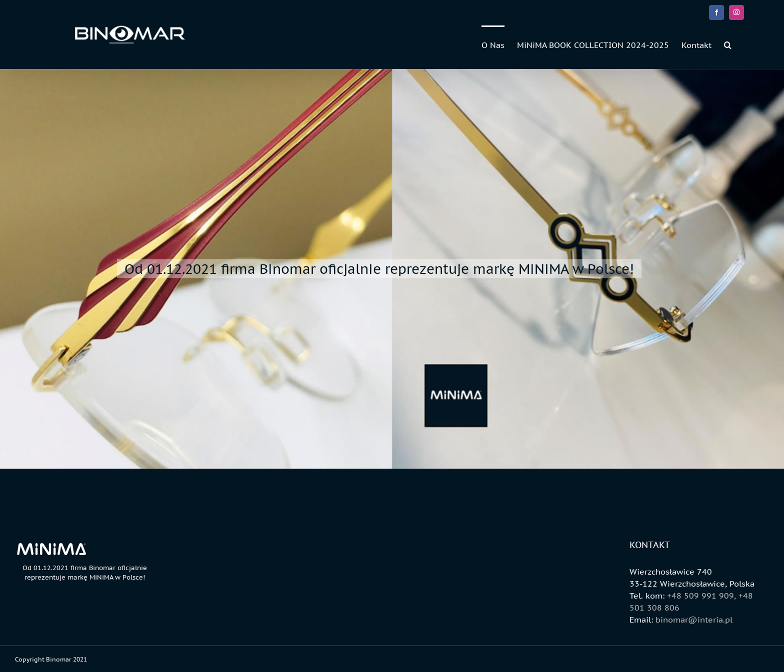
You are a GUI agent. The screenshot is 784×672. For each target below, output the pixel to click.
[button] (728, 44)
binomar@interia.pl (694, 620)
